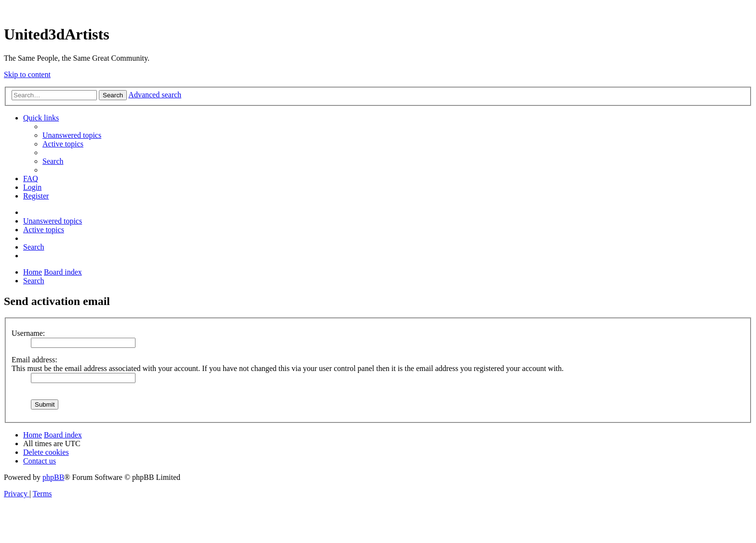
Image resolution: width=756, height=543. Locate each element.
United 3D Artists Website (378, 9)
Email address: (34, 360)
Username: (28, 333)
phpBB (53, 477)
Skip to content (27, 74)
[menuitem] (72, 135)
